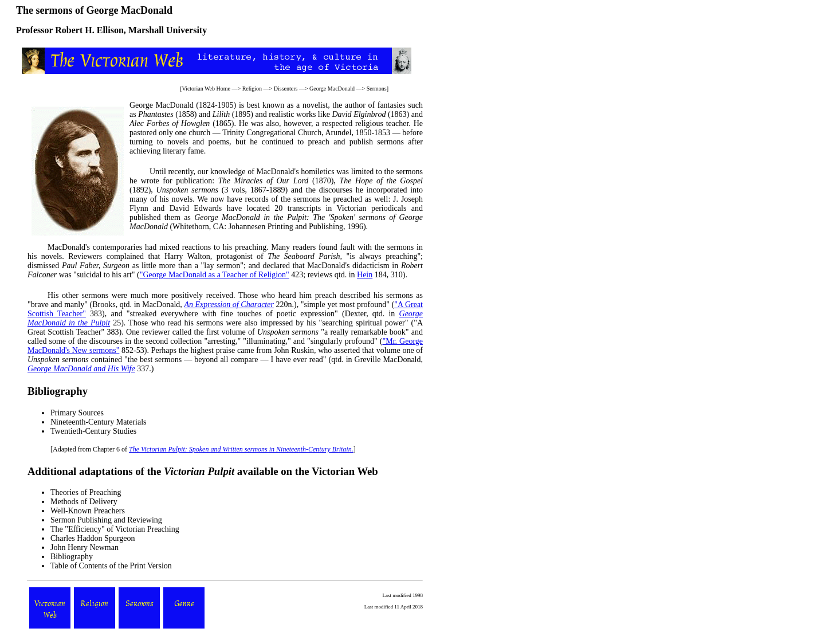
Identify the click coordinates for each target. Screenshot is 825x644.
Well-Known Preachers (88, 511)
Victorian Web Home (207, 89)
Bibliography (72, 557)
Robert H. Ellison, (91, 30)
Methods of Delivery (84, 502)
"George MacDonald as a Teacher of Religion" (215, 275)
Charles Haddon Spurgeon (93, 538)
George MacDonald (332, 89)
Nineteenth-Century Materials (99, 422)
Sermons (377, 89)
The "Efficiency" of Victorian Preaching (115, 529)
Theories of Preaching (86, 492)
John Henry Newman (85, 547)
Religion (252, 89)
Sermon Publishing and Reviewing (106, 520)
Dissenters (286, 89)
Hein (365, 275)
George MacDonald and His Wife (81, 369)
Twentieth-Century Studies (93, 431)
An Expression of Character (229, 305)
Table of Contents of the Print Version (111, 566)
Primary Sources (77, 413)
